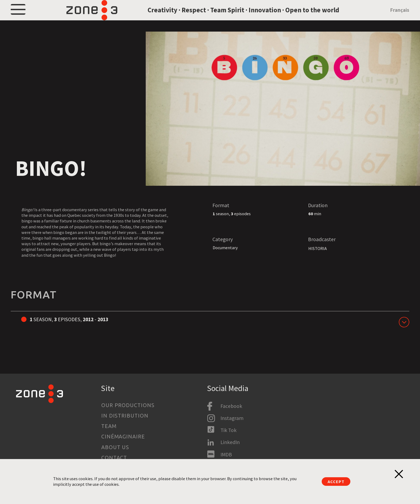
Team (109, 426)
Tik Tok (228, 430)
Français (400, 17)
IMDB (226, 454)
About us (115, 447)
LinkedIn (230, 442)
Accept (336, 482)
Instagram (232, 418)
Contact (114, 458)
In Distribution (125, 416)
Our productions (128, 405)
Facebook (231, 406)
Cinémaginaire (123, 437)
